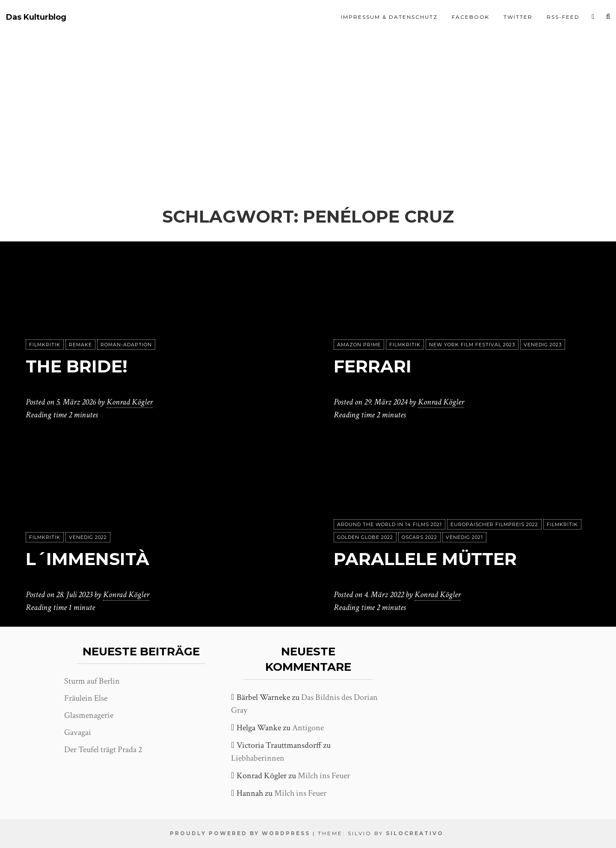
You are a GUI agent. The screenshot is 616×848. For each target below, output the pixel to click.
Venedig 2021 (464, 537)
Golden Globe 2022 (365, 537)
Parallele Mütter (425, 559)
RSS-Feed (563, 17)
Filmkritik (45, 345)
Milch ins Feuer (324, 776)
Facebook (471, 17)
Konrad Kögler (130, 402)
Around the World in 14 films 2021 (389, 524)
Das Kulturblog (36, 17)
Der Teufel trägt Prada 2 (103, 750)
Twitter (518, 17)
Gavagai (78, 732)
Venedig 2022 (88, 537)
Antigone (308, 728)
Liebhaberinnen (258, 758)
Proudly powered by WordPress (240, 833)
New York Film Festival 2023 (472, 345)
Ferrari (373, 366)
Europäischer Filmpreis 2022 (494, 524)
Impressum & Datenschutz (389, 17)
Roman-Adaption (126, 345)
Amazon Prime (359, 345)
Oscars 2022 (419, 537)
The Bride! (77, 366)
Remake (80, 345)
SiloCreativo (415, 833)
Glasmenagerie (89, 715)
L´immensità (87, 559)
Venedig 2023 (543, 345)
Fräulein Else (86, 698)
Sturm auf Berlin (92, 681)
